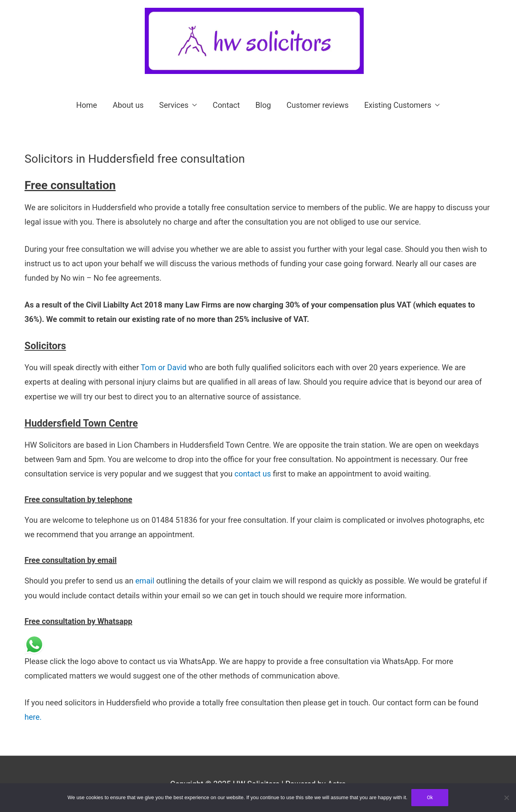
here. (33, 717)
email (144, 581)
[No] (506, 798)
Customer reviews (318, 105)
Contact (226, 105)
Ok (430, 797)
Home (87, 105)
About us (128, 105)
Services (174, 105)
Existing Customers (398, 105)
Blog (263, 105)
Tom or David (165, 367)
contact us (252, 474)
